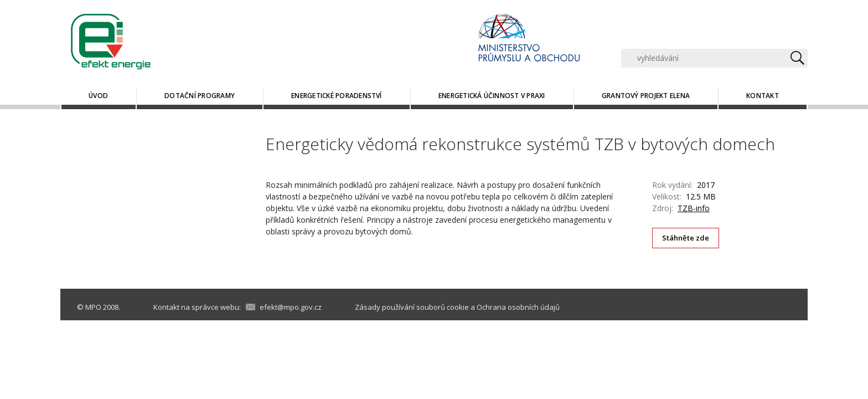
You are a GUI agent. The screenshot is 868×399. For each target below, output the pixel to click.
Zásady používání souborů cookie (412, 307)
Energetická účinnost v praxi (492, 96)
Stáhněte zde (686, 238)
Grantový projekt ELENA (646, 96)
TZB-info (694, 208)
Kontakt (763, 96)
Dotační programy (200, 96)
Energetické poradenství (337, 96)
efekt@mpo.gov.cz (291, 307)
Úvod (98, 96)
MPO (93, 307)
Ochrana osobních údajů (518, 307)
